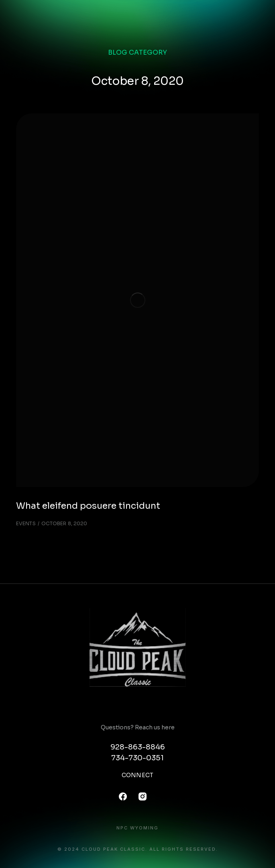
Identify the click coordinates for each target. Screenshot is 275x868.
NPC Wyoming (137, 828)
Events (26, 523)
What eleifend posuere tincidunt (88, 506)
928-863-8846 (138, 747)
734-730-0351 (137, 758)
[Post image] (137, 300)
